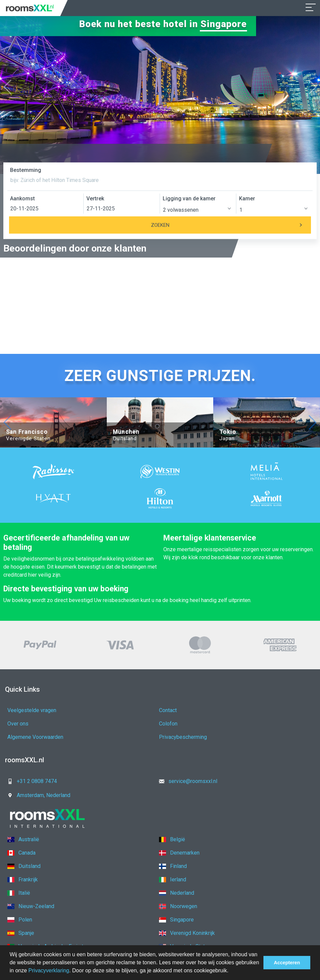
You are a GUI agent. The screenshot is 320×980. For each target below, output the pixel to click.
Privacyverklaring (49, 970)
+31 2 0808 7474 (30, 781)
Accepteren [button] (287, 963)
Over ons (18, 724)
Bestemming (26, 170)
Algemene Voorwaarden (35, 737)
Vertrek (95, 199)
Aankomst (22, 199)
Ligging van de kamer (189, 199)
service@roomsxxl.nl (186, 781)
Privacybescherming (183, 737)
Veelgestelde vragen (32, 710)
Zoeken (231, 225)
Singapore (224, 24)
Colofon (168, 724)
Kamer (247, 199)
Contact (168, 710)
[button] (231, 971)
